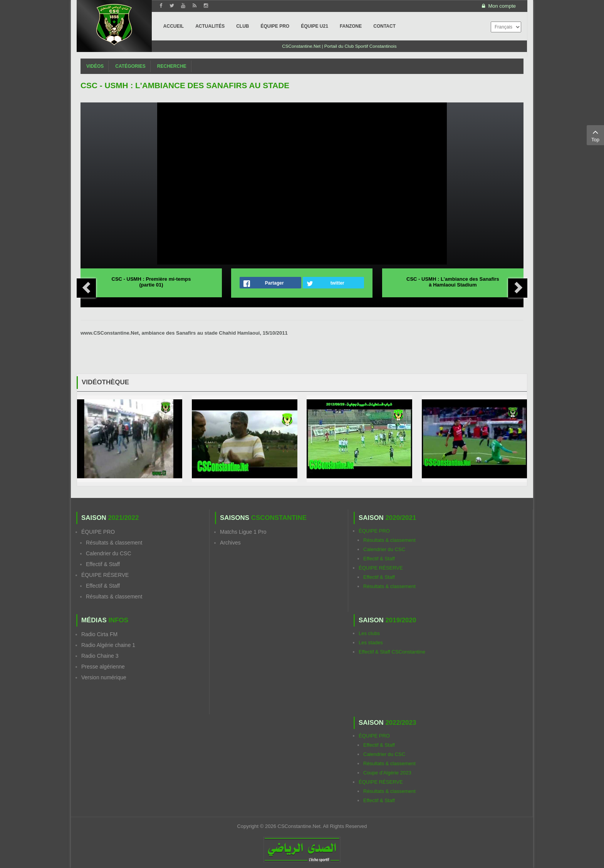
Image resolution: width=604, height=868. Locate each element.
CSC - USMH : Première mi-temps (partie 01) (151, 282)
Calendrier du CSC (109, 553)
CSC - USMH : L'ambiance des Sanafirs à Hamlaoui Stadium (453, 282)
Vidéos (95, 66)
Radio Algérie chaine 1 (108, 645)
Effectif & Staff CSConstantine (392, 652)
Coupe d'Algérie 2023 (387, 773)
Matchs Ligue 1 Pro (243, 532)
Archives (230, 543)
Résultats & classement (114, 543)
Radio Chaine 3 (100, 656)
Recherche (172, 66)
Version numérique (104, 677)
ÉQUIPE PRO (98, 532)
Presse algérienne (103, 667)
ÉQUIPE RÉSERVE (105, 575)
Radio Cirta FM (99, 634)
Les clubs (369, 633)
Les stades (371, 643)
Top (595, 135)
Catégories (130, 66)
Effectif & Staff (103, 564)
